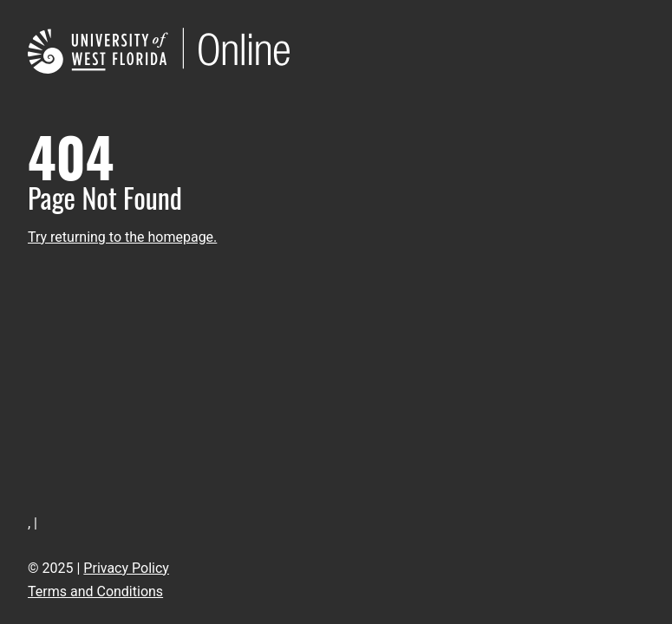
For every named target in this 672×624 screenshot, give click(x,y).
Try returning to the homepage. (122, 237)
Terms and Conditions (95, 591)
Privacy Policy (126, 568)
